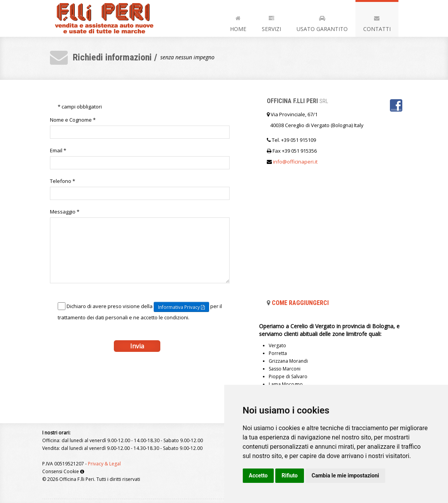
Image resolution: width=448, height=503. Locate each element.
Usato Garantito (322, 22)
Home (238, 22)
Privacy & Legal (104, 464)
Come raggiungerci (300, 303)
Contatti (377, 22)
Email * (58, 150)
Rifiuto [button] (290, 475)
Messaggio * (65, 212)
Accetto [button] (258, 475)
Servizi (271, 22)
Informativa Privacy (181, 307)
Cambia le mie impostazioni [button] (345, 475)
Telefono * (63, 181)
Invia (137, 346)
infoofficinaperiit (295, 162)
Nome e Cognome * (73, 120)
